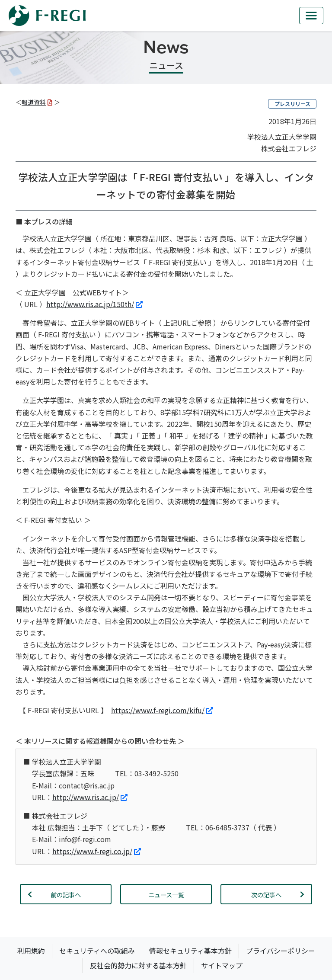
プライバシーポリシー (281, 951)
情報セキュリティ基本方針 (190, 951)
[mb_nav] (311, 16)
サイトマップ (222, 965)
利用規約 (31, 951)
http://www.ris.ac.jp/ (90, 797)
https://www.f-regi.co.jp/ (97, 851)
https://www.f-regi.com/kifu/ (162, 710)
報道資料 (37, 102)
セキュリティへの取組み (97, 951)
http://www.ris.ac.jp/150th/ (94, 304)
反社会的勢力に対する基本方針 (138, 965)
